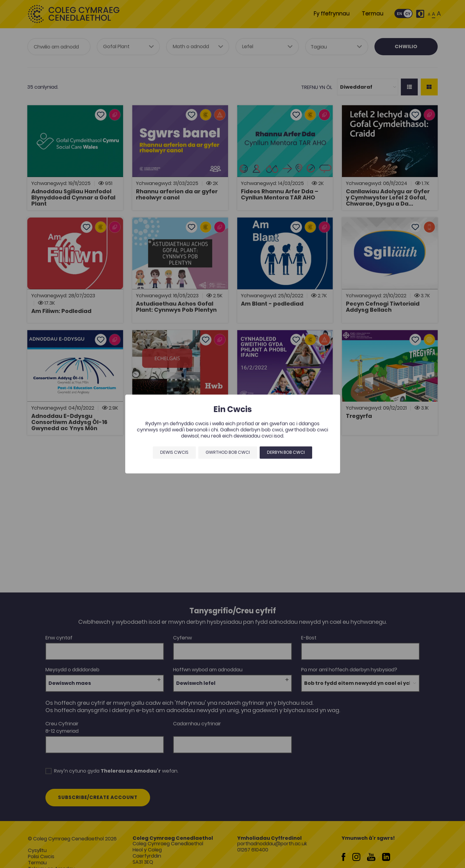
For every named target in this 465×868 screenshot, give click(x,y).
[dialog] (232, 434)
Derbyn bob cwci (286, 452)
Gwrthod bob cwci (228, 452)
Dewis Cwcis (174, 452)
